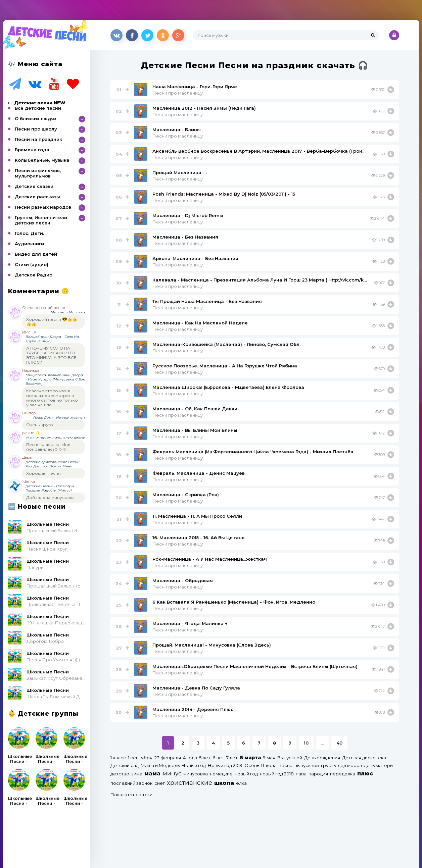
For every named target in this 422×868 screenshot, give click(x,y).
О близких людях (36, 118)
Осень (252, 765)
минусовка (196, 774)
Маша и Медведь (160, 765)
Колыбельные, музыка (42, 160)
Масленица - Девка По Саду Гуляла (196, 688)
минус (172, 773)
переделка (343, 774)
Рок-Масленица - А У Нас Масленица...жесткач (210, 559)
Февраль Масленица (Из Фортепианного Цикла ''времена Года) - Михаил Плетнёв (253, 452)
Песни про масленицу (178, 93)
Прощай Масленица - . (180, 172)
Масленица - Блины (177, 130)
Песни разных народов (43, 207)
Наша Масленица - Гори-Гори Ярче (195, 87)
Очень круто (40, 425)
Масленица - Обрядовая (183, 580)
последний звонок (131, 783)
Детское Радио (34, 275)
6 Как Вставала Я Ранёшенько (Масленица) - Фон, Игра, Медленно (234, 602)
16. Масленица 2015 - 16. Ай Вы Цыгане (199, 538)
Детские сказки (34, 186)
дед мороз (350, 765)
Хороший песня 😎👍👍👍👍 (52, 322)
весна (286, 765)
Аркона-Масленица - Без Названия (195, 258)
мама (152, 774)
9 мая (269, 758)
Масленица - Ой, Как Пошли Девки (195, 409)
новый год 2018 (277, 774)
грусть (328, 765)
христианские (190, 783)
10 (306, 743)
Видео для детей (36, 254)
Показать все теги (131, 795)
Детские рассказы (37, 197)
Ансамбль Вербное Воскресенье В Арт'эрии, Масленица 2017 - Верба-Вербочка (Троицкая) (260, 151)
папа (301, 774)
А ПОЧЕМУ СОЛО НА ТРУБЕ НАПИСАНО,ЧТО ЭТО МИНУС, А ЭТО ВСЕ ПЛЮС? (51, 355)
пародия (318, 774)
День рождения (322, 758)
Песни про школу (36, 129)
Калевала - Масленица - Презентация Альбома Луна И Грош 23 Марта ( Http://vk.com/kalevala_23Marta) (261, 280)
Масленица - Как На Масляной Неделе (200, 323)
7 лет (232, 758)
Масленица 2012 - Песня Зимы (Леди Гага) (204, 108)
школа (224, 783)
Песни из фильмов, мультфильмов (38, 173)
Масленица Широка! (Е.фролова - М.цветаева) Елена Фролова (228, 387)
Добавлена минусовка (50, 497)
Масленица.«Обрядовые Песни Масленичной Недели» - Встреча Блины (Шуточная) (255, 666)
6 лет (218, 758)
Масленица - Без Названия (185, 237)
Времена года (32, 150)
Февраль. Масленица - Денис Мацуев (199, 473)
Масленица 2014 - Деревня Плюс (193, 709)
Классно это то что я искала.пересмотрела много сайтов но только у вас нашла (52, 398)
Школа (269, 765)
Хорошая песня (43, 473)
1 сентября (140, 758)
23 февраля (168, 758)
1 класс (118, 758)
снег (160, 783)
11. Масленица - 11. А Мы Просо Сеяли (197, 516)
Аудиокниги (29, 244)
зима (137, 774)
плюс (365, 774)
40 (339, 743)
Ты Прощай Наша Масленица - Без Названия (207, 301)
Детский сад (125, 765)
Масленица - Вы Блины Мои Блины (195, 430)
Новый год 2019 (225, 765)
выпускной (307, 765)
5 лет (205, 758)
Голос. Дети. (29, 233)
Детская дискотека (364, 758)
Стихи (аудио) (32, 264)
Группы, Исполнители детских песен (41, 220)
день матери (378, 765)
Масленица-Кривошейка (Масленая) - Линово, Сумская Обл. (226, 344)
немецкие (221, 774)
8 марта (250, 758)
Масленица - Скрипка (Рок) (186, 495)
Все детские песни (38, 108)
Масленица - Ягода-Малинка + (190, 623)
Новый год (194, 765)
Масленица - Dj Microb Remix (188, 215)
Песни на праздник (38, 139)
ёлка (241, 783)
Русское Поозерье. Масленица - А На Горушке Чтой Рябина (225, 366)
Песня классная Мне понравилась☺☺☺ (48, 447)
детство (120, 774)
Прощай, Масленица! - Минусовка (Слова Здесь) (212, 645)
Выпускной (290, 758)
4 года (190, 758)
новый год (246, 774)
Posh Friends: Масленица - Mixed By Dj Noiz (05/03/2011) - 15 (224, 194)
